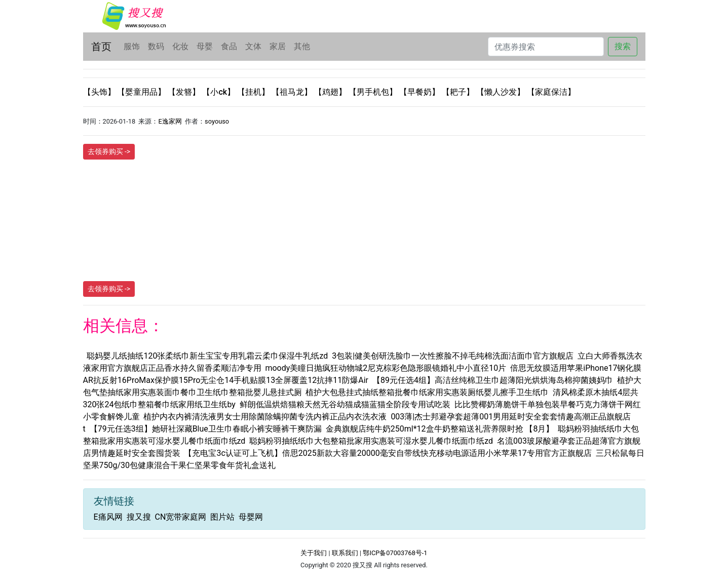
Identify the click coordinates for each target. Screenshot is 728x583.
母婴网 (251, 517)
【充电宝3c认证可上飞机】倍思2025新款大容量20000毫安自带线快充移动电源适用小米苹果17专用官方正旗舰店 (388, 453)
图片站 (222, 517)
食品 (229, 46)
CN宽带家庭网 (180, 517)
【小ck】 (220, 92)
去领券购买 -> (109, 151)
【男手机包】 (374, 92)
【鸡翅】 (331, 92)
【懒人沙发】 (502, 92)
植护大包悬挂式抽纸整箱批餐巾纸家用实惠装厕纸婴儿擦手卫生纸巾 (427, 392)
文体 (253, 46)
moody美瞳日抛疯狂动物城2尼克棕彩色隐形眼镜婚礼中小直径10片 (386, 368)
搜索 (623, 46)
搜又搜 (139, 517)
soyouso (217, 121)
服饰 (132, 46)
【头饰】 (100, 92)
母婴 (205, 46)
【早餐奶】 (420, 92)
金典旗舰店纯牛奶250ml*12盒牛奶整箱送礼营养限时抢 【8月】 (440, 429)
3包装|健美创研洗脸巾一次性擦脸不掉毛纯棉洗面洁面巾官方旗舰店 (453, 356)
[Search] (546, 47)
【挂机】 (254, 92)
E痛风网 (108, 517)
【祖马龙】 (293, 92)
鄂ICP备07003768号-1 (395, 553)
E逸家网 (170, 121)
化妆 (180, 46)
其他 (302, 46)
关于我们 (314, 553)
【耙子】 (459, 92)
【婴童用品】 (142, 92)
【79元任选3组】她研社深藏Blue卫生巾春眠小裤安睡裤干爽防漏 (206, 429)
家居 (278, 46)
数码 (156, 46)
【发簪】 (185, 92)
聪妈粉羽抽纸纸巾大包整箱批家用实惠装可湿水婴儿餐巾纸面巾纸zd (371, 441)
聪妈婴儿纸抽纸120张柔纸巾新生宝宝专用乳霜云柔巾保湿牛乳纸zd (207, 356)
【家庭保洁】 (551, 92)
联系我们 (345, 553)
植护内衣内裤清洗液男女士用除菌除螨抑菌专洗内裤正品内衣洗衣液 (265, 417)
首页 (101, 47)
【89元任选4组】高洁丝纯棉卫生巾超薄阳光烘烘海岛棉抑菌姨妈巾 (493, 380)
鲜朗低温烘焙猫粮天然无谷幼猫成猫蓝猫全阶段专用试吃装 (345, 404)
